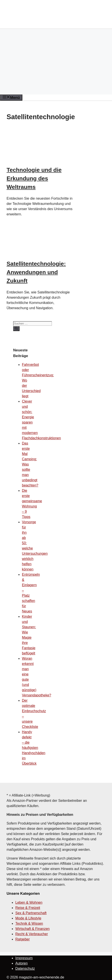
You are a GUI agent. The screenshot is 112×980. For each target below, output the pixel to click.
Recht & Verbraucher (32, 934)
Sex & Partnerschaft (31, 913)
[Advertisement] (56, 62)
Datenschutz (25, 969)
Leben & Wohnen (29, 902)
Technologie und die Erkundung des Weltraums (34, 178)
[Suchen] (16, 329)
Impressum (24, 958)
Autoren (21, 963)
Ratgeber (23, 939)
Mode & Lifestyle (28, 918)
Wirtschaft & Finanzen (33, 929)
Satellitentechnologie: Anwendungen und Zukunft (36, 272)
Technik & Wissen (29, 923)
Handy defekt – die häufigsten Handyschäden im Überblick (34, 748)
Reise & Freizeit (28, 908)
